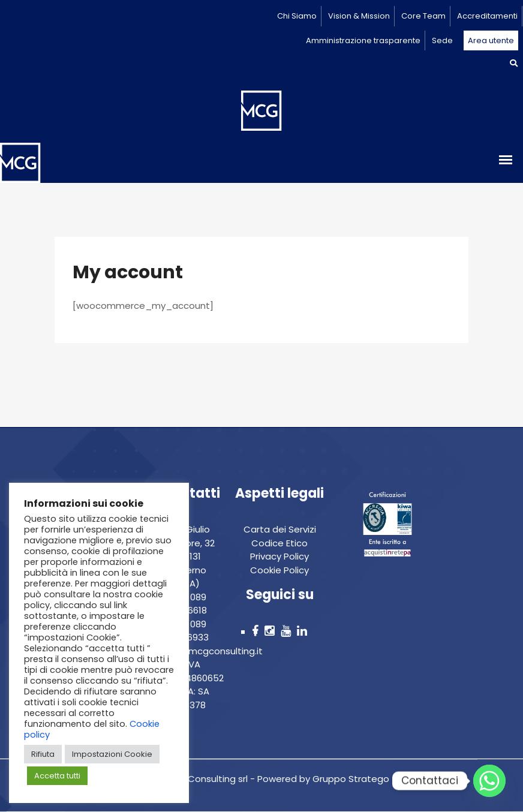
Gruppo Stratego (350, 779)
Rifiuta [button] (43, 754)
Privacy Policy (279, 556)
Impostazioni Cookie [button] (112, 754)
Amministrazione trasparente (363, 40)
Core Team (423, 16)
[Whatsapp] (489, 781)
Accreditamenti (487, 16)
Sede (442, 40)
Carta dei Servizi (280, 529)
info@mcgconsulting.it (213, 651)
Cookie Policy (279, 570)
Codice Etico (279, 543)
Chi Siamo (297, 16)
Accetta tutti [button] (57, 776)
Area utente (491, 40)
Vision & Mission (359, 16)
